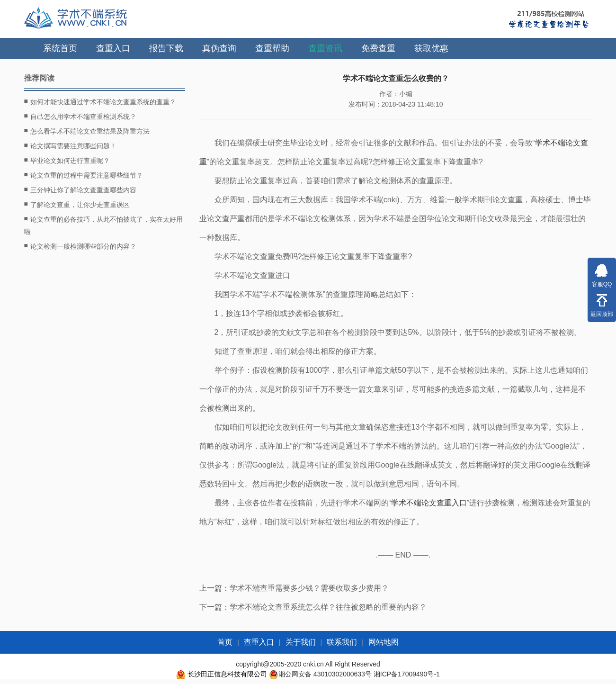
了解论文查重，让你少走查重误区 (77, 204)
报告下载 (166, 48)
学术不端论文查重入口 (429, 503)
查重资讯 (325, 48)
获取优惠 (431, 48)
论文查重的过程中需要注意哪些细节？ (84, 175)
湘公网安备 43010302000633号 (325, 674)
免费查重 (378, 48)
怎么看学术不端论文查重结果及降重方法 (87, 131)
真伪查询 (219, 48)
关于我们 (301, 642)
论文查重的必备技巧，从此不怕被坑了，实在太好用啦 (103, 224)
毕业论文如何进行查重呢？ (67, 160)
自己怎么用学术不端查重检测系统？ (80, 116)
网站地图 (384, 642)
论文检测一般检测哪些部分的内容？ (80, 246)
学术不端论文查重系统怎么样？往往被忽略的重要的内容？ (328, 607)
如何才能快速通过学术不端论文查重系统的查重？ (100, 101)
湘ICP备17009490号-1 (407, 674)
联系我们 (342, 642)
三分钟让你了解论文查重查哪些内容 (80, 189)
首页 (225, 642)
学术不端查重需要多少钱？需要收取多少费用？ (309, 588)
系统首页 (60, 48)
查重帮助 (272, 48)
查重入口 (113, 48)
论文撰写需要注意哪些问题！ (70, 145)
